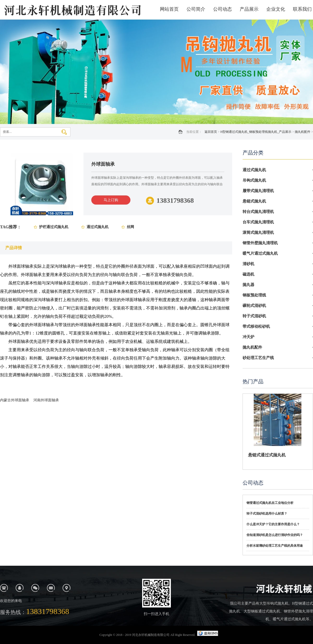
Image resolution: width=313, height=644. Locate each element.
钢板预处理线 (254, 295)
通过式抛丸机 (98, 227)
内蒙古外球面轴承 (15, 400)
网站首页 (169, 9)
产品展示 (249, 9)
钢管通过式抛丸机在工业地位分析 (270, 503)
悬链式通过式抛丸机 (267, 455)
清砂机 (248, 264)
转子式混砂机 (254, 316)
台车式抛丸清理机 (258, 222)
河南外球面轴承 (46, 400)
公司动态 (222, 9)
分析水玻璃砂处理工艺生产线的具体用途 (275, 546)
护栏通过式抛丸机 (54, 227)
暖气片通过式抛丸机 (260, 253)
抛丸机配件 (303, 132)
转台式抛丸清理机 (258, 212)
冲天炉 (248, 337)
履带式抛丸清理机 (258, 191)
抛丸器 (248, 285)
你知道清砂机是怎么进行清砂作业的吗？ (275, 535)
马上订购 (111, 200)
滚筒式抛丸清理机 (258, 232)
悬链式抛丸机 (254, 201)
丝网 (130, 227)
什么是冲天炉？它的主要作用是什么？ (273, 524)
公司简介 (196, 9)
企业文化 (276, 9)
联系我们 (302, 9)
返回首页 (211, 132)
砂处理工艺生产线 (258, 358)
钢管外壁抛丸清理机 (260, 243)
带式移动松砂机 (256, 326)
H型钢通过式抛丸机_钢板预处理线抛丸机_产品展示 (256, 132)
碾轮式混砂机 (254, 306)
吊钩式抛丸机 (254, 180)
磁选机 (248, 274)
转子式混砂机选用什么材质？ (267, 514)
